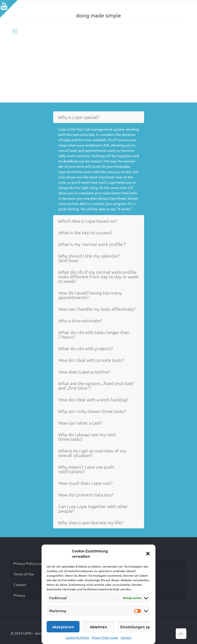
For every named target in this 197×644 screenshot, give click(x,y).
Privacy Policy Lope (105, 637)
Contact (126, 637)
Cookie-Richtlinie (77, 637)
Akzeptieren (63, 627)
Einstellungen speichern (135, 627)
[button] (148, 554)
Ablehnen (98, 627)
